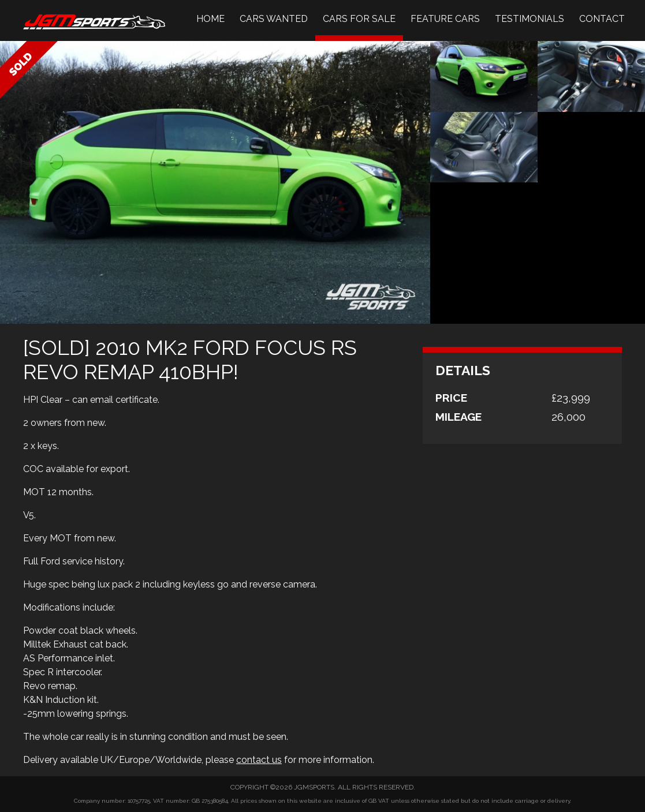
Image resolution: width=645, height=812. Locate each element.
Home (210, 19)
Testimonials (530, 19)
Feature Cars (445, 19)
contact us (259, 760)
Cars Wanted (274, 19)
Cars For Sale (359, 19)
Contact (602, 19)
